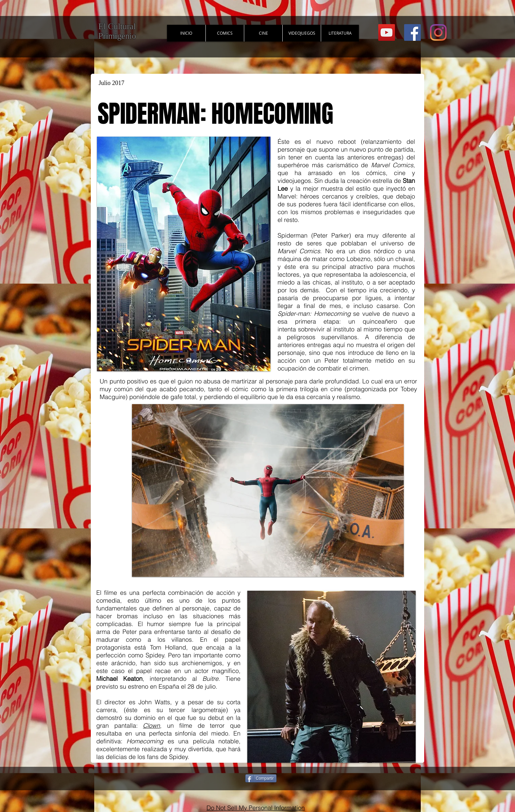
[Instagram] (438, 32)
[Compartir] (261, 778)
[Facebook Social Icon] (412, 32)
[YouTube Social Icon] (387, 32)
